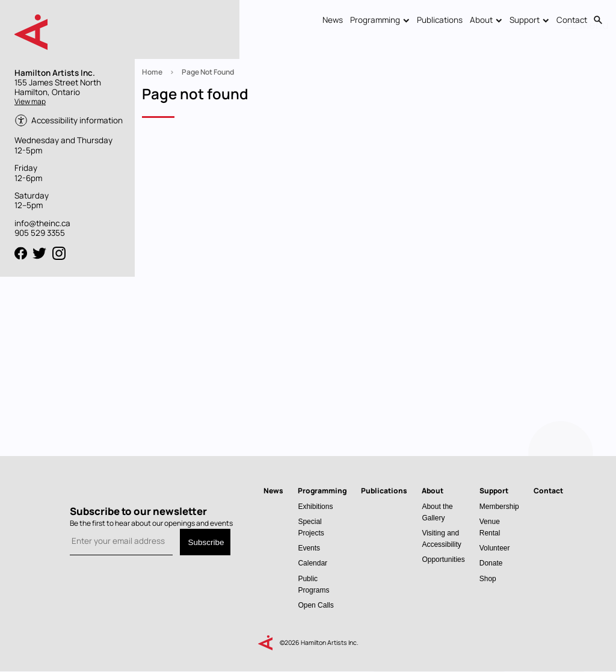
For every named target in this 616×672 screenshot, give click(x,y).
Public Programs (313, 584)
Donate (491, 563)
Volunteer (495, 548)
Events (309, 548)
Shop (488, 578)
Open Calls (316, 605)
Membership (499, 506)
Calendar (313, 563)
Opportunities (443, 559)
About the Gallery (437, 512)
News (333, 20)
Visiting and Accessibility (441, 538)
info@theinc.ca (42, 223)
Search (598, 20)
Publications (440, 20)
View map (30, 101)
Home (152, 72)
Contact (572, 20)
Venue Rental (490, 527)
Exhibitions (315, 506)
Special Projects (311, 527)
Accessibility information (77, 120)
